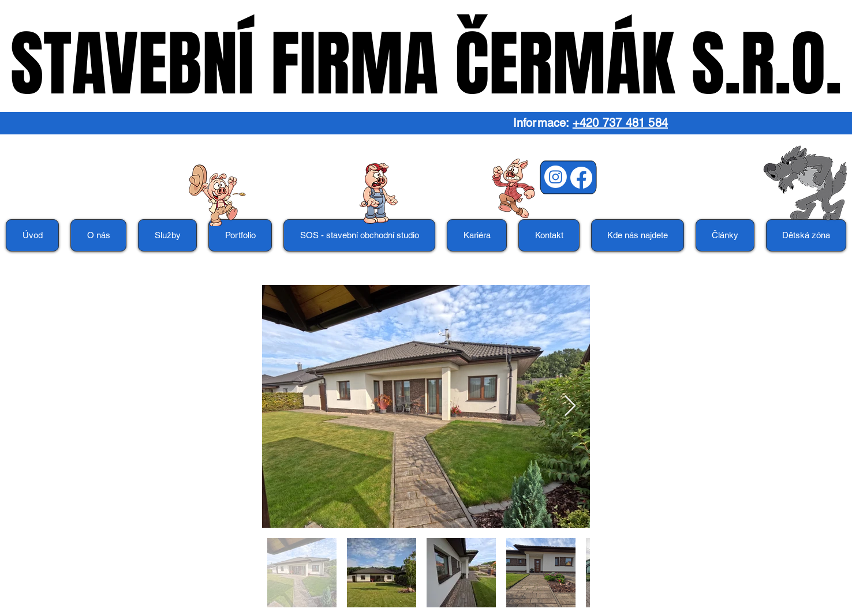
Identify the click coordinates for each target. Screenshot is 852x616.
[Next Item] (570, 406)
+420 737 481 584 (620, 123)
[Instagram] (556, 177)
